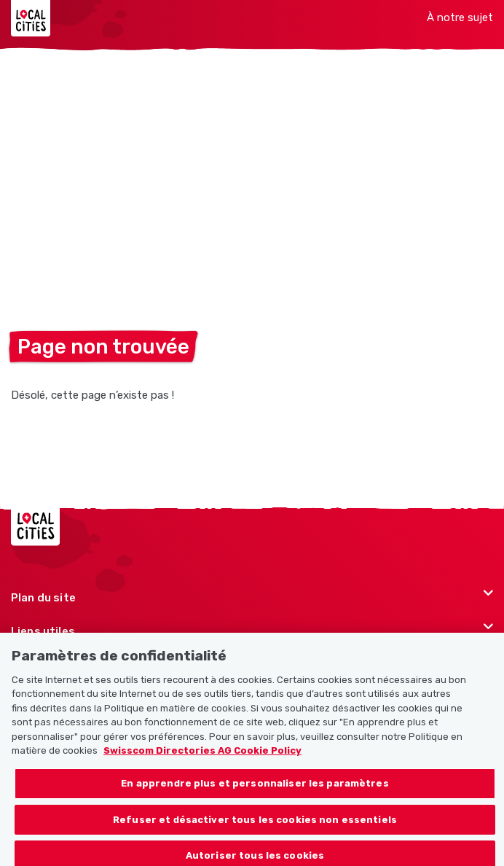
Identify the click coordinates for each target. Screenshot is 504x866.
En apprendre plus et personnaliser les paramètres (255, 788)
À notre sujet (460, 17)
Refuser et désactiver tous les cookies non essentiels (255, 825)
